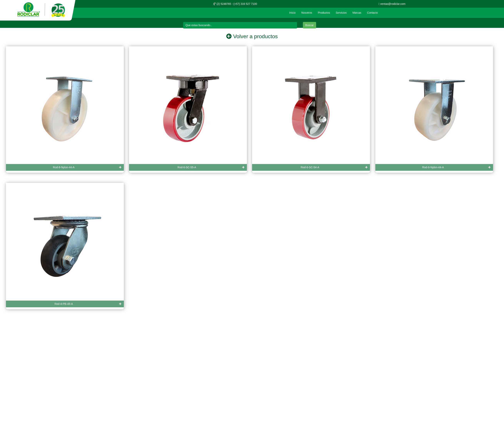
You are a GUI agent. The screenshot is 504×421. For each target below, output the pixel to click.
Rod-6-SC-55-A (211, 167)
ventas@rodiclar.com (392, 4)
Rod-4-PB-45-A (88, 304)
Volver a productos (252, 36)
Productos (324, 13)
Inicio (292, 13)
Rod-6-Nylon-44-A (457, 167)
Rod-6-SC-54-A (334, 167)
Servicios (341, 13)
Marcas (357, 13)
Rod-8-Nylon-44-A (87, 167)
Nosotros (307, 13)
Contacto (372, 13)
